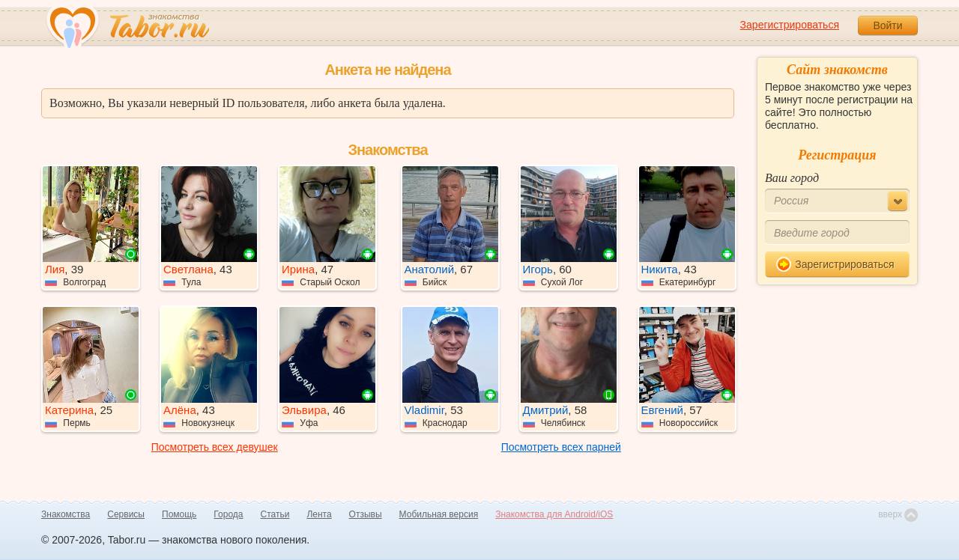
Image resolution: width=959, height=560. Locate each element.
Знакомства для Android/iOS (554, 514)
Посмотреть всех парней (561, 447)
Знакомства (66, 514)
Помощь (179, 514)
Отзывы (366, 514)
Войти (887, 25)
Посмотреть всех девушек (215, 447)
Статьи (275, 514)
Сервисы (126, 514)
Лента (319, 514)
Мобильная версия (439, 514)
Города (228, 514)
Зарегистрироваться (790, 25)
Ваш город (792, 178)
